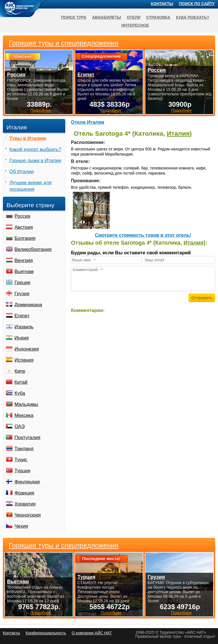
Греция (22, 283)
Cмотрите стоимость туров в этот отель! (143, 235)
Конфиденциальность (46, 633)
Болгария (25, 238)
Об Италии (22, 172)
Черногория (28, 515)
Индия (22, 338)
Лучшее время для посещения (31, 186)
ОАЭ (20, 426)
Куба (20, 393)
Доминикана (28, 305)
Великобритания (33, 249)
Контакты (162, 4)
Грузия (22, 294)
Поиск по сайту (197, 4)
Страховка (158, 17)
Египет (22, 316)
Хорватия (25, 504)
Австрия (24, 227)
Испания (24, 360)
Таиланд (24, 449)
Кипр (20, 371)
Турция (22, 471)
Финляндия (27, 482)
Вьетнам (24, 271)
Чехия (21, 526)
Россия (22, 216)
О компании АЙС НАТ (92, 633)
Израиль (24, 327)
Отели (134, 17)
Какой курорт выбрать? (35, 149)
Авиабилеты (106, 17)
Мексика (24, 415)
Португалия (27, 438)
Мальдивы (26, 404)
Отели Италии (88, 122)
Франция (24, 493)
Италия (178, 134)
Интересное (135, 25)
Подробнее (41, 613)
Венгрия (24, 260)
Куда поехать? (193, 17)
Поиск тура (74, 17)
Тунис (21, 460)
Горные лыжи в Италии (35, 161)
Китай (21, 382)
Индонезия (27, 349)
